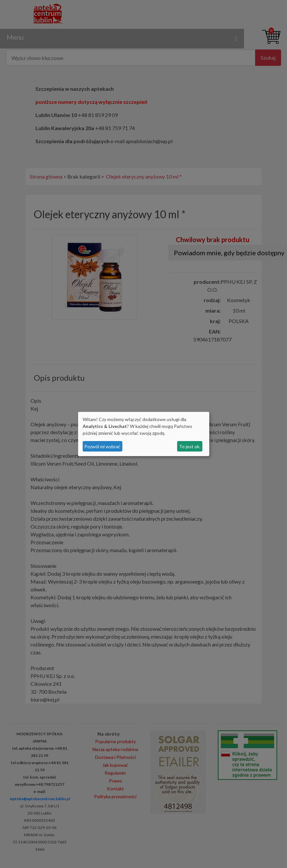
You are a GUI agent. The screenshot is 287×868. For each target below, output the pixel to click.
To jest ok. (190, 446)
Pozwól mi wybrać (102, 446)
